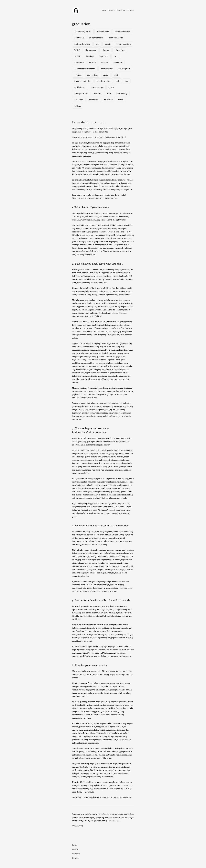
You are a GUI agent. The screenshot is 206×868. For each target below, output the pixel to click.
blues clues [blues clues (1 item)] (120, 50)
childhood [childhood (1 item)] (79, 63)
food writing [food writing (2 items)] (122, 93)
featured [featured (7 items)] (97, 93)
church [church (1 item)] (92, 63)
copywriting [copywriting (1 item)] (92, 75)
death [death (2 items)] (111, 87)
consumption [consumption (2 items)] (124, 69)
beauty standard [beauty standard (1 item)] (124, 44)
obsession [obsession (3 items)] (79, 100)
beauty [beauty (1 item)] (108, 44)
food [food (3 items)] (109, 93)
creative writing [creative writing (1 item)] (104, 81)
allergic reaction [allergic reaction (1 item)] (96, 38)
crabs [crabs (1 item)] (106, 75)
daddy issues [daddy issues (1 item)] (80, 87)
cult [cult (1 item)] (118, 81)
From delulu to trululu (89, 122)
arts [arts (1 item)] (98, 44)
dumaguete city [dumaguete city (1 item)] (81, 93)
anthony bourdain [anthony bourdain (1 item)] (82, 44)
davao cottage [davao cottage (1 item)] (97, 87)
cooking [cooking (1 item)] (78, 75)
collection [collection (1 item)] (118, 63)
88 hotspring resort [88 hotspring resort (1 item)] (83, 32)
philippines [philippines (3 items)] (94, 100)
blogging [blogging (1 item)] (106, 50)
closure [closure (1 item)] (105, 63)
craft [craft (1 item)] (116, 75)
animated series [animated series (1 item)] (116, 38)
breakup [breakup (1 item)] (90, 56)
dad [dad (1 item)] (127, 81)
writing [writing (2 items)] (78, 106)
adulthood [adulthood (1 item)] (79, 38)
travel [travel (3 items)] (121, 100)
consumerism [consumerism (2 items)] (107, 69)
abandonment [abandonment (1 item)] (103, 32)
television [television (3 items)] (108, 100)
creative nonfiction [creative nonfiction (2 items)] (83, 81)
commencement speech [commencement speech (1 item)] (85, 69)
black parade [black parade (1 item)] (91, 50)
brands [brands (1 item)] (77, 56)
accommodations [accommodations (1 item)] (122, 32)
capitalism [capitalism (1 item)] (104, 56)
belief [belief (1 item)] (77, 50)
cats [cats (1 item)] (116, 56)
